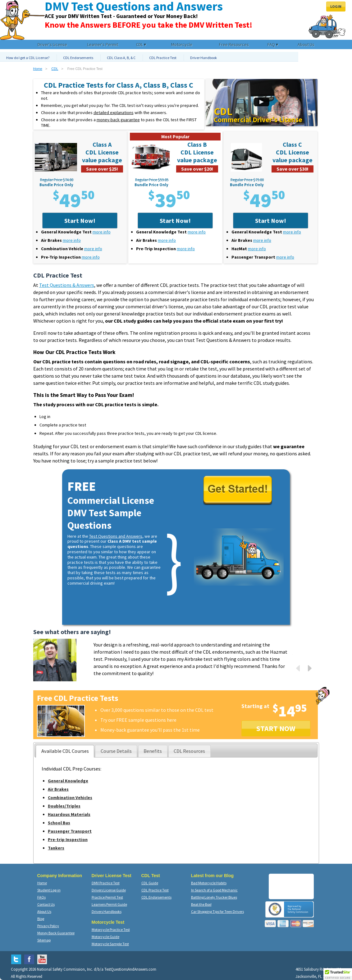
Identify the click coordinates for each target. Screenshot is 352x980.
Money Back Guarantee (56, 933)
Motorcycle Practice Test (111, 929)
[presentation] (65, 751)
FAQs (41, 897)
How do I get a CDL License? (28, 58)
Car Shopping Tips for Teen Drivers (217, 911)
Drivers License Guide (109, 890)
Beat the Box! (201, 904)
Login (336, 6)
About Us (44, 911)
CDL (55, 69)
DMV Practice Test (106, 883)
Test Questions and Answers (116, 536)
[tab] (65, 751)
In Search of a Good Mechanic (214, 890)
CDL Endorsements (78, 58)
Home (38, 69)
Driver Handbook (203, 58)
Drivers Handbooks (107, 911)
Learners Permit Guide (109, 904)
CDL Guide (150, 883)
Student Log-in (49, 890)
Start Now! (80, 221)
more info (102, 232)
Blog (41, 919)
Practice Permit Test (107, 897)
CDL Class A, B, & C (121, 58)
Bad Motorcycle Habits (209, 883)
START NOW (276, 728)
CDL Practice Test (163, 58)
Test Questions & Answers (67, 285)
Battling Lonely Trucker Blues (214, 897)
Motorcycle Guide (105, 937)
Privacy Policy (48, 926)
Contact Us (46, 904)
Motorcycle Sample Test (110, 944)
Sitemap (44, 940)
